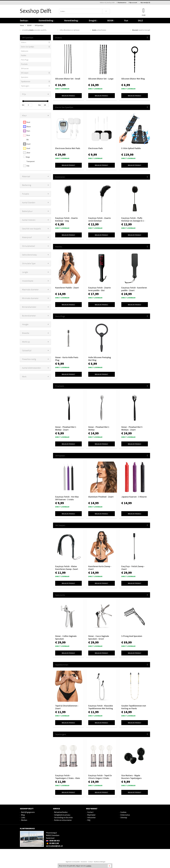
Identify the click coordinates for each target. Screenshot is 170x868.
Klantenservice (121, 3)
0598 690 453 (53, 841)
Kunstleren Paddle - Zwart (67, 288)
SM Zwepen (25, 73)
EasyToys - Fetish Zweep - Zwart (133, 568)
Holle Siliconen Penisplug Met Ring (100, 359)
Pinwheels (24, 64)
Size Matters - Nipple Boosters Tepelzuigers (131, 777)
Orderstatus (125, 815)
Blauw (29, 127)
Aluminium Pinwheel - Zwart (101, 497)
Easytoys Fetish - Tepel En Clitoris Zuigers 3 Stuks (100, 777)
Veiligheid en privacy (62, 815)
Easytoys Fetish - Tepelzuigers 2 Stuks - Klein (68, 777)
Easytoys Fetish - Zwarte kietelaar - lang (66, 219)
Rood (28, 122)
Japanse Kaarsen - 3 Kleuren (134, 497)
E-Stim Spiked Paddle (131, 148)
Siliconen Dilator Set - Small (68, 79)
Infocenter (91, 818)
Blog (23, 815)
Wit (28, 140)
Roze (28, 135)
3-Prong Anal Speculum (132, 636)
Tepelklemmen (26, 82)
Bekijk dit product (68, 96)
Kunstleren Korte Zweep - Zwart (100, 568)
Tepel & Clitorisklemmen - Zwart (67, 707)
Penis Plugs (25, 60)
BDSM (111, 21)
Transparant (31, 161)
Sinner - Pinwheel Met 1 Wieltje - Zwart (66, 428)
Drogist (93, 21)
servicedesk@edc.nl (54, 846)
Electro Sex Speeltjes (28, 47)
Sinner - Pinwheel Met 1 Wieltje (99, 428)
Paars (28, 131)
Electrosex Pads (96, 148)
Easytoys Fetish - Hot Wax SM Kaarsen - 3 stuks (67, 498)
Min (23, 105)
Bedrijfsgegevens (28, 812)
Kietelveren (25, 51)
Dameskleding (46, 21)
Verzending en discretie (63, 818)
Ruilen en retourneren (63, 820)
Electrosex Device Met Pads (68, 148)
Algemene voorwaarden (73, 862)
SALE (140, 21)
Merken (24, 820)
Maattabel (91, 815)
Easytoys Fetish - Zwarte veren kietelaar (99, 219)
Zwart (29, 144)
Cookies (123, 812)
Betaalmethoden (61, 812)
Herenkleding (71, 21)
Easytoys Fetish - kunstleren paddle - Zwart (134, 289)
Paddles (24, 55)
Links (23, 818)
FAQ (89, 820)
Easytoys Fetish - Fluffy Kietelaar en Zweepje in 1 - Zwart (133, 219)
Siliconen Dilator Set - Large (101, 79)
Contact (90, 812)
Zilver (28, 153)
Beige (28, 157)
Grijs (28, 166)
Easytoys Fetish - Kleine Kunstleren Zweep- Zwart (67, 568)
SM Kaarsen (25, 68)
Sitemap (124, 818)
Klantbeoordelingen (100, 862)
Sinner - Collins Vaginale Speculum (66, 637)
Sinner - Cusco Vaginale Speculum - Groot (99, 637)
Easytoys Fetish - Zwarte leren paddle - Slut (99, 289)
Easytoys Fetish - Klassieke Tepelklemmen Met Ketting (101, 707)
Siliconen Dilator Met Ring (133, 79)
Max (40, 105)
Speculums (25, 77)
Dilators (24, 42)
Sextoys (24, 21)
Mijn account (133, 3)
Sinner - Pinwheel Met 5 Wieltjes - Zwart (132, 428)
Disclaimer (84, 862)
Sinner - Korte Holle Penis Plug (67, 359)
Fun (126, 21)
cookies (89, 866)
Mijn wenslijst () (145, 3)
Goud (28, 148)
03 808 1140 (52, 843)
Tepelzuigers (25, 86)
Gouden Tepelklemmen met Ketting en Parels (134, 707)
